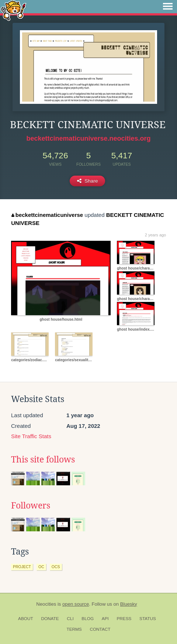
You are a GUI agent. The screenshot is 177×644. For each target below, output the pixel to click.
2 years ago (155, 235)
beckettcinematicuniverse (47, 215)
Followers (31, 506)
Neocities (46, 604)
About (26, 619)
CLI (70, 619)
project (22, 567)
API (105, 619)
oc (41, 567)
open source (76, 604)
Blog (88, 619)
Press (124, 619)
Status (148, 619)
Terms (74, 629)
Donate (50, 619)
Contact (100, 629)
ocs (56, 567)
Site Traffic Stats (31, 436)
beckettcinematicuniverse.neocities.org (88, 138)
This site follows (43, 460)
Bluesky (129, 604)
